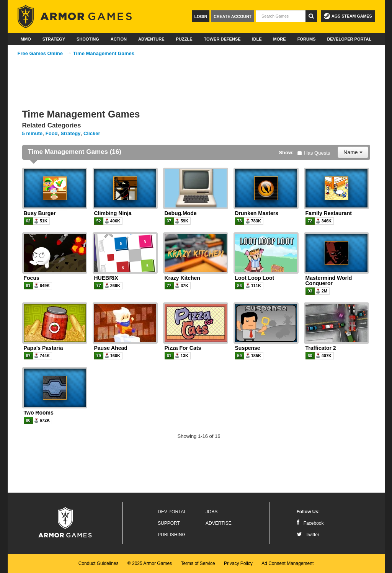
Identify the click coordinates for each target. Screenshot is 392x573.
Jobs (212, 512)
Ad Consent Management (287, 563)
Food (52, 133)
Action (119, 39)
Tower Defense (222, 39)
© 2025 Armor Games (150, 563)
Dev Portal (172, 512)
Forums (307, 39)
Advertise (219, 523)
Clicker (92, 133)
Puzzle (184, 39)
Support (169, 523)
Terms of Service (198, 563)
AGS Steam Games (348, 16)
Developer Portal (349, 39)
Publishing (172, 535)
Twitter (308, 535)
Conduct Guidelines (99, 563)
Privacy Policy (238, 563)
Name (353, 152)
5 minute (32, 133)
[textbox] (281, 16)
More (280, 39)
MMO (26, 39)
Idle (257, 39)
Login (201, 16)
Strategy (54, 39)
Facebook (310, 523)
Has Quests (314, 153)
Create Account (233, 16)
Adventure (151, 39)
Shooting (88, 39)
